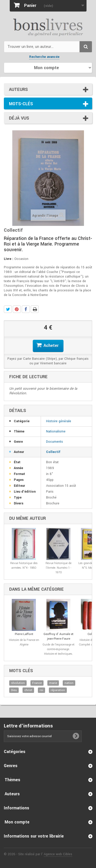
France (37, 683)
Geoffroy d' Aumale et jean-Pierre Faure (58, 636)
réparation (58, 690)
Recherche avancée (44, 57)
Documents (55, 442)
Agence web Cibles (58, 854)
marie (53, 683)
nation (69, 683)
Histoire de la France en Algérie (24, 642)
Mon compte (17, 822)
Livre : (9, 259)
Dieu (14, 690)
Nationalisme (56, 431)
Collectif (53, 452)
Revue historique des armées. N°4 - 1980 (24, 565)
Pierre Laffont (24, 634)
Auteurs (18, 89)
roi (41, 690)
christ (28, 690)
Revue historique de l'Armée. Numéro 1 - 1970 (58, 568)
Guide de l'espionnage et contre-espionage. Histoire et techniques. (58, 649)
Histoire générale (59, 421)
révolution (18, 683)
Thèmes (12, 780)
